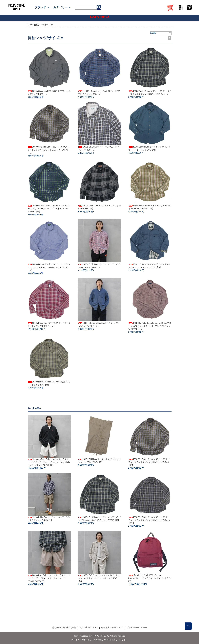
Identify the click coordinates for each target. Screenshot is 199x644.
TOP (30, 25)
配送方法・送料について (112, 627)
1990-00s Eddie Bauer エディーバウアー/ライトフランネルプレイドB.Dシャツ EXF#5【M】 (49, 150)
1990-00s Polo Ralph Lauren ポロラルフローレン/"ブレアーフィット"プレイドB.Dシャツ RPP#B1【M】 (49, 209)
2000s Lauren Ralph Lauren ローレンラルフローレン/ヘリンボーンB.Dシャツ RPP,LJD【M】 (49, 267)
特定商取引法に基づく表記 (64, 627)
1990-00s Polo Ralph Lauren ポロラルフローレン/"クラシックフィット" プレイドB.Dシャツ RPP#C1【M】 (150, 326)
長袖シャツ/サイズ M (43, 25)
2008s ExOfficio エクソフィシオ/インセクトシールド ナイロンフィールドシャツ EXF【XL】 (99, 578)
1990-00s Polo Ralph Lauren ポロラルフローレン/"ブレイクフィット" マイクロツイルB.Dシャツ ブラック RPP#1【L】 (49, 462)
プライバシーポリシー (137, 627)
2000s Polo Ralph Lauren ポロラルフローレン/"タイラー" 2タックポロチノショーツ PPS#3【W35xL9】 (49, 578)
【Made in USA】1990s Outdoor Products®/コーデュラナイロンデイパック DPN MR (150, 578)
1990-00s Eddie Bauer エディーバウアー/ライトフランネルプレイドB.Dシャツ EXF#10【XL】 (149, 520)
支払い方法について (89, 627)
